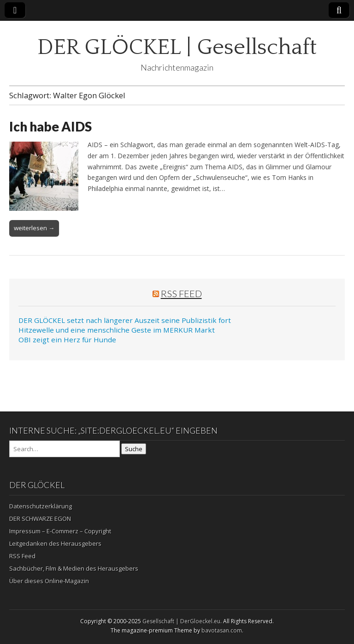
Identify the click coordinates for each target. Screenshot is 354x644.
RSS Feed (181, 293)
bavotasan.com (222, 630)
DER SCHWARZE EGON (40, 519)
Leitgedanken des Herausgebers (55, 543)
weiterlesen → (34, 228)
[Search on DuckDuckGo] (65, 449)
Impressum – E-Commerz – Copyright (60, 531)
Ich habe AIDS (50, 126)
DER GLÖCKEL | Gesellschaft (177, 47)
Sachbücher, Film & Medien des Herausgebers (74, 568)
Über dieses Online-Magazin (49, 581)
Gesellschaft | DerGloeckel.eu (181, 621)
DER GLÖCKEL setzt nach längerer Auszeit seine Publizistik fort (125, 320)
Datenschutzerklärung (41, 506)
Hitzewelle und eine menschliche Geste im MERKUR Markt (117, 330)
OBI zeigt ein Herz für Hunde (67, 340)
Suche (134, 449)
